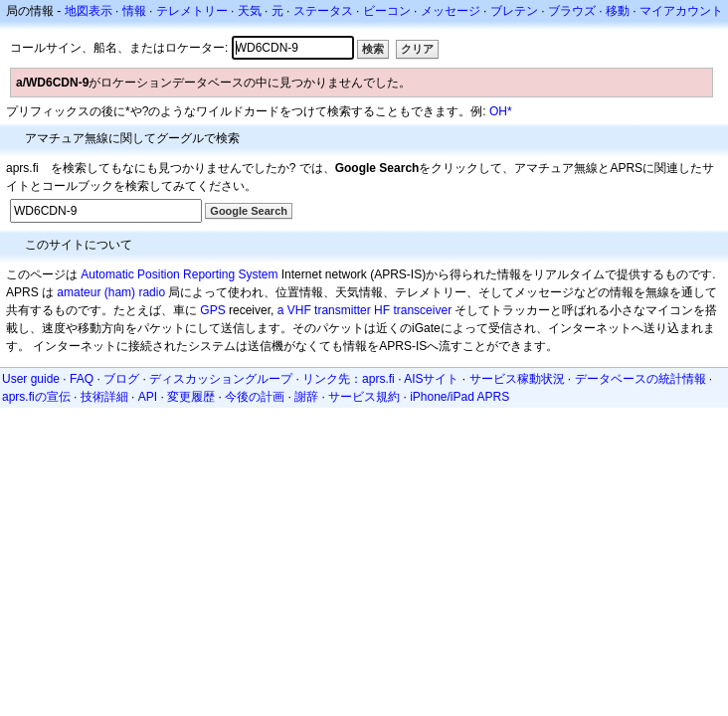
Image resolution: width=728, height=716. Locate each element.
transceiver (422, 310)
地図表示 (89, 11)
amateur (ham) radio (111, 292)
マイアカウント (681, 11)
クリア (417, 49)
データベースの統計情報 (640, 379)
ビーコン (387, 11)
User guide (31, 379)
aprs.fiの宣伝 (36, 397)
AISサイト (431, 379)
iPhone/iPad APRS (459, 397)
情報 (134, 11)
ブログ (121, 379)
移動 (618, 11)
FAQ (82, 379)
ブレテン (514, 11)
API (148, 397)
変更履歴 (191, 397)
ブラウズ (572, 11)
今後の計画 (255, 397)
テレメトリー (192, 11)
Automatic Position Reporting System (179, 274)
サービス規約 (364, 397)
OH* (501, 111)
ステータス (323, 11)
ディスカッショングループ (221, 379)
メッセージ (451, 11)
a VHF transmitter (324, 310)
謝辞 (306, 397)
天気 (250, 11)
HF (382, 310)
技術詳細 (104, 397)
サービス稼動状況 (517, 379)
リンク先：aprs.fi (349, 379)
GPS (212, 310)
